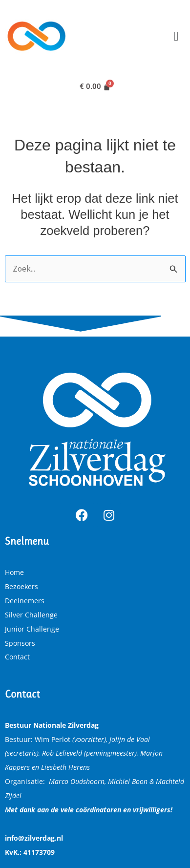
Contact (17, 657)
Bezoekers (21, 586)
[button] (176, 36)
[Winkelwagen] (95, 87)
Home (14, 572)
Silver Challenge (31, 615)
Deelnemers (25, 601)
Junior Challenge (32, 629)
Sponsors (20, 643)
